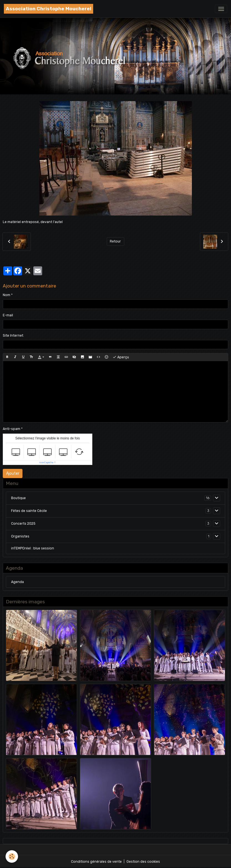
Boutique (18, 498)
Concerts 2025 (23, 524)
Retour (115, 241)
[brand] (49, 9)
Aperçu (121, 357)
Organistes (20, 536)
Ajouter (13, 473)
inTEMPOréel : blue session (33, 548)
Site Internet (13, 336)
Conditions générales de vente (96, 862)
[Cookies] (12, 856)
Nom (7, 295)
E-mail (8, 315)
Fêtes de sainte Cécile (29, 511)
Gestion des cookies (143, 862)
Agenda (17, 582)
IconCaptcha (46, 462)
